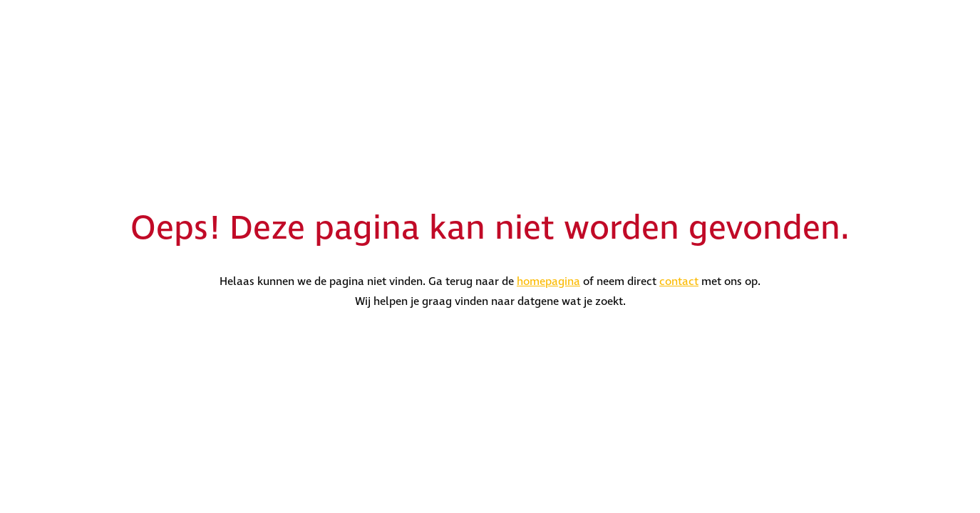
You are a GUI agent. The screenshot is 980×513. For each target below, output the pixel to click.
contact (679, 282)
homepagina (548, 282)
